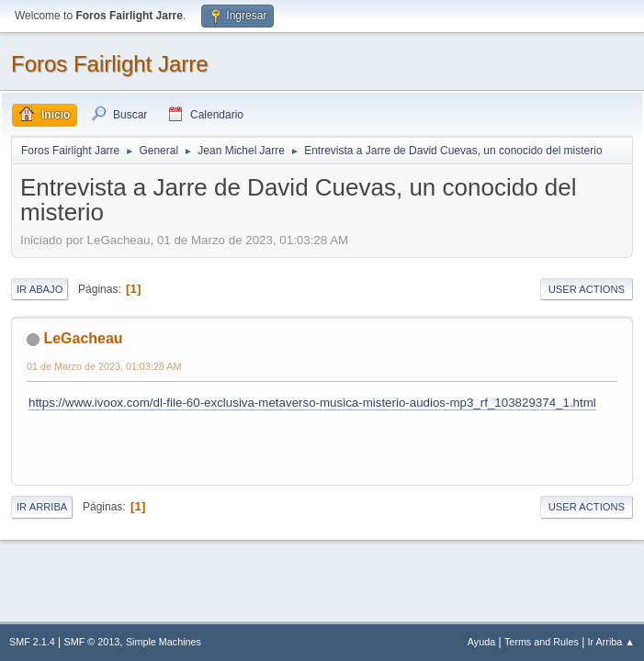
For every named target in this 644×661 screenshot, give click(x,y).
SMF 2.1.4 (32, 642)
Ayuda (481, 642)
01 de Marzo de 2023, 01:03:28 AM (104, 366)
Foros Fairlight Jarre (110, 64)
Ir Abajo (40, 289)
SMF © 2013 (92, 642)
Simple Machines (164, 642)
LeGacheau (83, 338)
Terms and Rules (542, 642)
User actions (587, 289)
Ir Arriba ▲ (611, 642)
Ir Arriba (42, 507)
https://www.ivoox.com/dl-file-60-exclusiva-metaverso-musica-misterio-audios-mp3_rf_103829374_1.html (312, 403)
